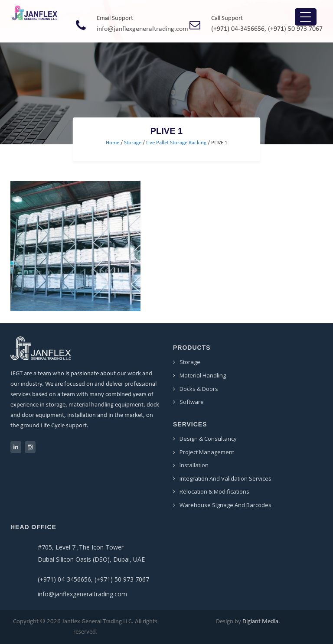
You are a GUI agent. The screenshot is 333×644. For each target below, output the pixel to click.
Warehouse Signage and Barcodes (225, 505)
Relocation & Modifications (214, 491)
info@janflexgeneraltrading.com (142, 29)
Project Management (207, 452)
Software (192, 402)
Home (113, 143)
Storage (133, 143)
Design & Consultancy (208, 439)
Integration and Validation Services (225, 478)
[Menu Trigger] (306, 17)
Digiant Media (260, 622)
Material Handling (203, 375)
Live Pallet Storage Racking (176, 143)
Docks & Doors (199, 389)
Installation (194, 465)
